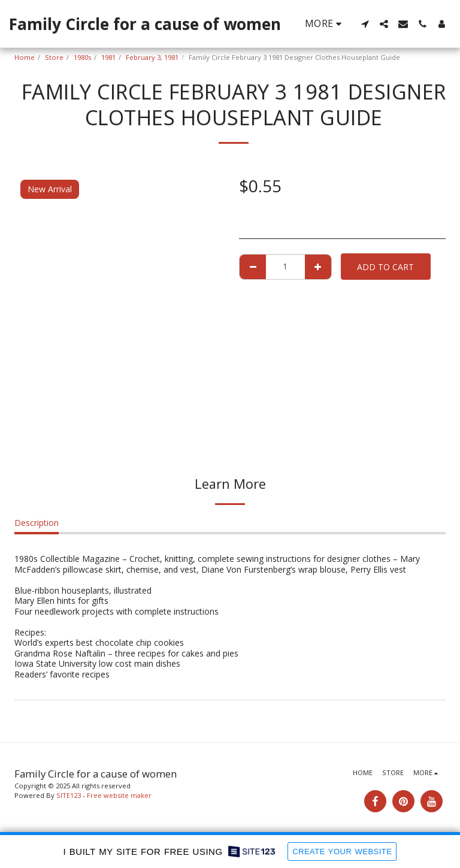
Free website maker (119, 795)
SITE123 (69, 795)
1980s (82, 57)
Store (54, 57)
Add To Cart (385, 267)
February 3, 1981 (152, 57)
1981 (108, 57)
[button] (365, 24)
